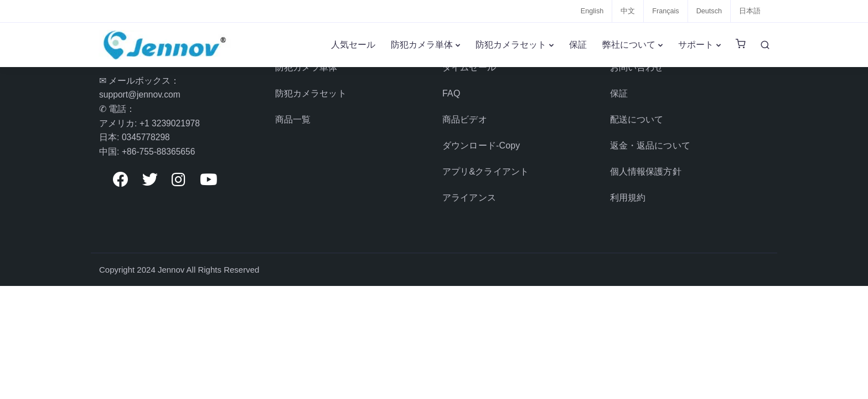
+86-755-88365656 (159, 152)
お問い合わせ (637, 67)
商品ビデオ (465, 116)
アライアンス (469, 189)
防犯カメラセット (511, 45)
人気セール (353, 45)
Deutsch (709, 11)
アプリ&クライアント (485, 164)
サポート (696, 45)
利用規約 (628, 189)
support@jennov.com (141, 94)
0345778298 (146, 137)
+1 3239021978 (170, 123)
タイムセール (469, 67)
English (590, 11)
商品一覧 (293, 116)
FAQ (451, 91)
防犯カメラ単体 (422, 45)
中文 (626, 11)
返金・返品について (650, 140)
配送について (637, 116)
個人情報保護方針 (646, 164)
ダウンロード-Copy (481, 140)
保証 (578, 45)
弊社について (629, 45)
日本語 (750, 11)
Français (664, 11)
